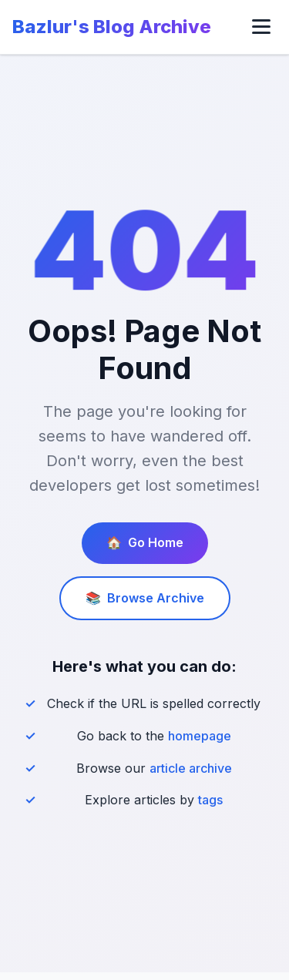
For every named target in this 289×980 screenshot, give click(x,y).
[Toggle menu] (261, 27)
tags (210, 800)
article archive (191, 768)
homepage (200, 736)
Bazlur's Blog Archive (112, 27)
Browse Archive (145, 599)
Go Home (145, 543)
